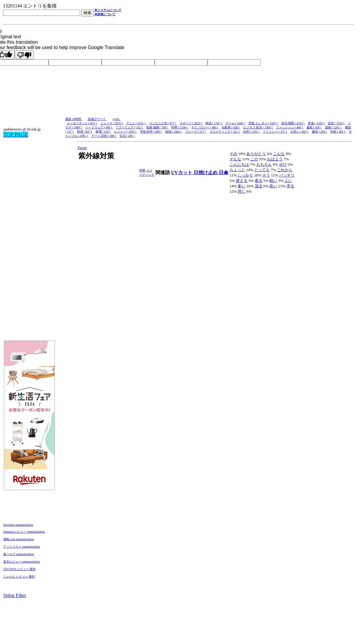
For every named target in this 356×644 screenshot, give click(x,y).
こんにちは (239, 164)
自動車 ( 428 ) (231, 127)
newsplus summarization (18, 525)
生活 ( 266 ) (127, 136)
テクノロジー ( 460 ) (205, 127)
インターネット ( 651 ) (82, 123)
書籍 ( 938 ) (314, 127)
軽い (273, 181)
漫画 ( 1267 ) (333, 127)
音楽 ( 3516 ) (336, 123)
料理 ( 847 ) (85, 132)
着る (259, 181)
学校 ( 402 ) (338, 132)
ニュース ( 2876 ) (112, 123)
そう (266, 175)
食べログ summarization (19, 554)
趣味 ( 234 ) (320, 132)
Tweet (82, 148)
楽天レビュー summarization (22, 562)
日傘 (224, 173)
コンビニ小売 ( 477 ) (163, 123)
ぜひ (283, 164)
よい (288, 181)
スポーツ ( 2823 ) (191, 123)
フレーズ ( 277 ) (196, 132)
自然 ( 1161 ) (251, 132)
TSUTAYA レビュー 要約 (19, 569)
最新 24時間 (74, 119)
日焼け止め (206, 173)
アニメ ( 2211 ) (136, 123)
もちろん (264, 164)
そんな (235, 159)
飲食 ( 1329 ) (317, 123)
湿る (259, 186)
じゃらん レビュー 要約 (19, 577)
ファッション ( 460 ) (290, 127)
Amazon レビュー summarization (24, 532)
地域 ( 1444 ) (174, 132)
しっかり (245, 175)
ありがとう (256, 154)
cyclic (117, 119)
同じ (242, 191)
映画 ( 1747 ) (214, 123)
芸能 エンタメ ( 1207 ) (263, 123)
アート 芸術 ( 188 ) (104, 136)
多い (242, 186)
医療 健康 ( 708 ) (157, 127)
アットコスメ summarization (22, 547)
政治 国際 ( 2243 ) (293, 123)
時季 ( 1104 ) (180, 127)
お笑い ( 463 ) (300, 132)
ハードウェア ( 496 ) (99, 127)
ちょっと (237, 170)
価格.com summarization (19, 539)
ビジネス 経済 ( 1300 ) (258, 127)
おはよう (275, 159)
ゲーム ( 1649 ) (236, 123)
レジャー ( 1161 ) (126, 132)
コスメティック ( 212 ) (225, 132)
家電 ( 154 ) (103, 132)
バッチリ (287, 175)
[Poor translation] (24, 55)
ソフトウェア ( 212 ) (129, 127)
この (254, 159)
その (233, 154)
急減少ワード (97, 119)
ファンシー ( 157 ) (275, 132)
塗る (290, 186)
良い (273, 186)
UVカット (182, 173)
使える (242, 181)
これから (285, 170)
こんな (279, 154)
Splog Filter (15, 595)
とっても (262, 170)
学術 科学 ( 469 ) (151, 132)
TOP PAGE (16, 135)
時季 (143, 170)
